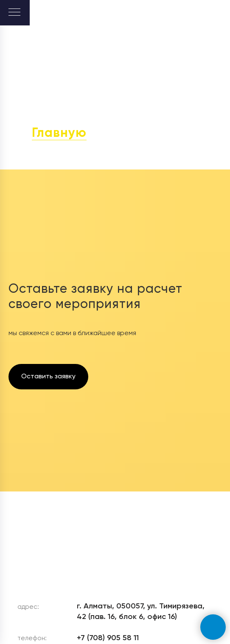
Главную (59, 133)
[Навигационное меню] (14, 13)
